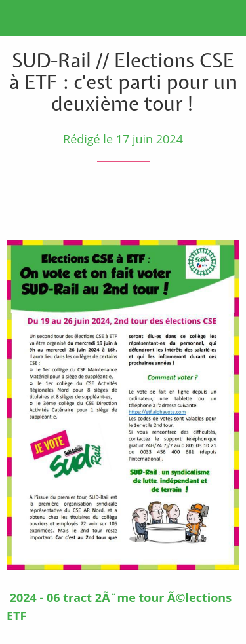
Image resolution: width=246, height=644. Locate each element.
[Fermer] (18, 18)
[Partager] (192, 201)
